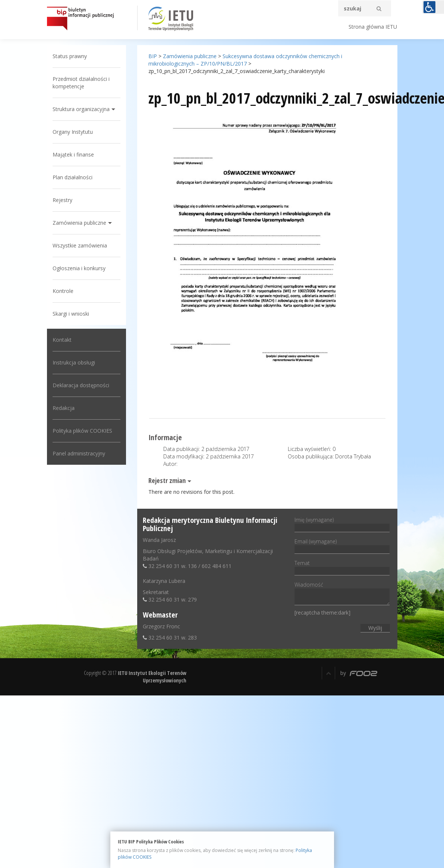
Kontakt (62, 340)
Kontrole (63, 291)
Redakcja (64, 408)
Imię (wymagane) (342, 524)
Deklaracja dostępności (81, 385)
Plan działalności (73, 177)
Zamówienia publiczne (79, 223)
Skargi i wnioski (71, 314)
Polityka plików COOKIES (82, 431)
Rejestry (62, 200)
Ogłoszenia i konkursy (79, 268)
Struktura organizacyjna (81, 109)
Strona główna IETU (373, 27)
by (359, 673)
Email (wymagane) (342, 545)
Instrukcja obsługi (74, 362)
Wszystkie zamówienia (80, 245)
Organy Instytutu (73, 132)
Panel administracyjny (79, 453)
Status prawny (70, 56)
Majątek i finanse (73, 154)
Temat (342, 567)
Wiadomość (342, 594)
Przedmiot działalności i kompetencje (81, 83)
